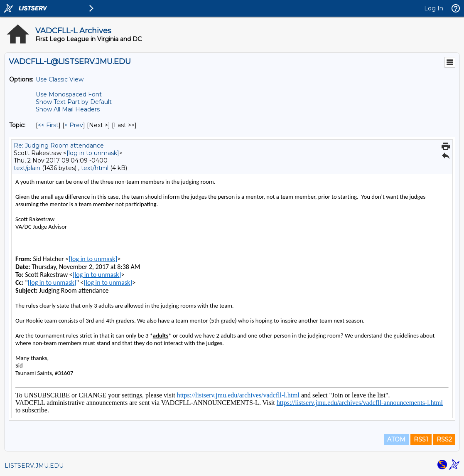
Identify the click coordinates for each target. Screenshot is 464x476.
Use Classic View (60, 79)
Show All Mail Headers (68, 109)
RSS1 (421, 439)
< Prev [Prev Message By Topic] (74, 125)
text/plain (27, 168)
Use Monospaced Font (69, 94)
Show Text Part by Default (74, 102)
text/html (95, 168)
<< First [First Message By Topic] (48, 125)
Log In (434, 8)
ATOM (396, 439)
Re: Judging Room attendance (59, 146)
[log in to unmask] (93, 153)
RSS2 (444, 439)
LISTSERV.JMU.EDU (34, 466)
